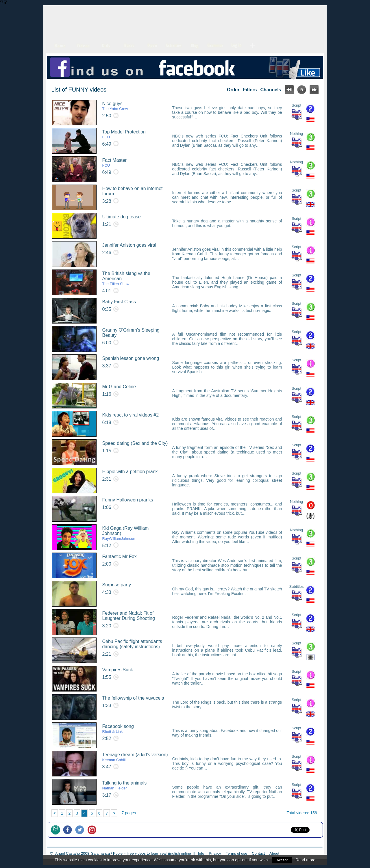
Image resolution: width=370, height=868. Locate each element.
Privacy (215, 853)
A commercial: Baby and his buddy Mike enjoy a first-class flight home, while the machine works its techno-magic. (227, 308)
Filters (250, 90)
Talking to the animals (125, 785)
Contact (258, 853)
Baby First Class (119, 302)
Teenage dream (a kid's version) (135, 757)
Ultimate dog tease (122, 217)
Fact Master (114, 163)
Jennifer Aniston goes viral (129, 245)
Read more (306, 860)
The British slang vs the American (136, 278)
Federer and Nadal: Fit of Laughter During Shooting (129, 616)
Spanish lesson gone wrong (131, 358)
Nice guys (115, 106)
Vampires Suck (118, 670)
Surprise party (117, 585)
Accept (282, 860)
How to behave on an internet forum (133, 191)
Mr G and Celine (119, 387)
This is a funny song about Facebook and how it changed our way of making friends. (227, 733)
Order (233, 90)
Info (201, 853)
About (274, 853)
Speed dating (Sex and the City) (135, 443)
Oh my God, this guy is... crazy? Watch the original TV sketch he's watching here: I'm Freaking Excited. (227, 591)
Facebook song (118, 729)
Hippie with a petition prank (130, 472)
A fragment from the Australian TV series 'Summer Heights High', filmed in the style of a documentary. (227, 393)
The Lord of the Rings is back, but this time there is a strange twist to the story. (227, 705)
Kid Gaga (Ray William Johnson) (136, 533)
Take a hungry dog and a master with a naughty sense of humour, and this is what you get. (227, 223)
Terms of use (236, 853)
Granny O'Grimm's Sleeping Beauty (131, 333)
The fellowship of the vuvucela (133, 698)
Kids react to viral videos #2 (131, 415)
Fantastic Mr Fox (120, 556)
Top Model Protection (124, 134)
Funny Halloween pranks (128, 500)
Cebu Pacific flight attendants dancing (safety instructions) (132, 644)
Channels (271, 90)
